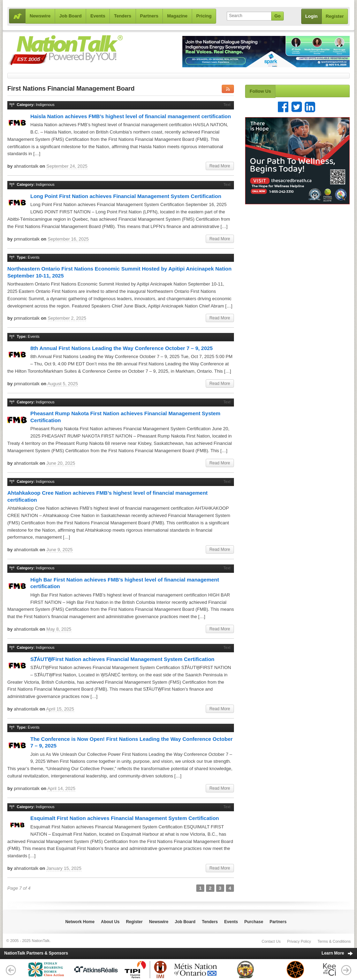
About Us (110, 922)
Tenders (123, 16)
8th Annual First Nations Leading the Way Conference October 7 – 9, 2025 (121, 348)
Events (98, 16)
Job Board (70, 16)
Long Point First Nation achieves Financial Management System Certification (126, 196)
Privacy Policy (299, 941)
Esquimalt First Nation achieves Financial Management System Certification (125, 818)
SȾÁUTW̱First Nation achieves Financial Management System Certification (122, 659)
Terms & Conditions (334, 941)
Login (312, 16)
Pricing (204, 16)
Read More (220, 166)
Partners (149, 16)
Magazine (177, 16)
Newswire (40, 16)
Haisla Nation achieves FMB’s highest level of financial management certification (131, 116)
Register (335, 16)
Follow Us (260, 91)
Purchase (254, 922)
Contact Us (271, 941)
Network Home (80, 922)
